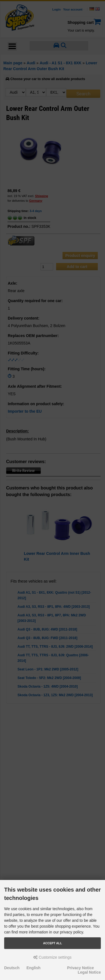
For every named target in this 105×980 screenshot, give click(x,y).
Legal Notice (89, 972)
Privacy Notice (81, 968)
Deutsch (12, 968)
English (33, 968)
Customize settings (52, 957)
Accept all (52, 943)
